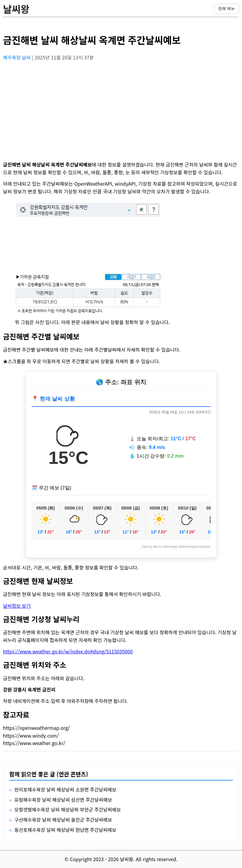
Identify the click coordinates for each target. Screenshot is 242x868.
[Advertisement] (121, 108)
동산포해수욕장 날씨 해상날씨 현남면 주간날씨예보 (65, 830)
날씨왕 (16, 9)
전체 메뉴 (226, 9)
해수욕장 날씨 (17, 57)
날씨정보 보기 (17, 606)
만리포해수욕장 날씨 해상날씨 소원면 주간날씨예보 (65, 789)
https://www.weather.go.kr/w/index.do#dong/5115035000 (68, 651)
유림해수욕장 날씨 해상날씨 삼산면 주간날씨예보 (63, 800)
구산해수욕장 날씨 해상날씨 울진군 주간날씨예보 (63, 820)
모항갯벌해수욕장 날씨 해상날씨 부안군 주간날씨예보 (67, 809)
